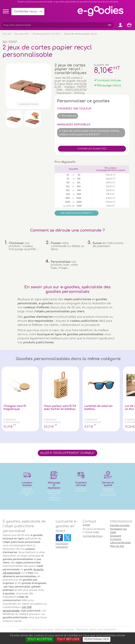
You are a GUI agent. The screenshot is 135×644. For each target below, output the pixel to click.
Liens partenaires (120, 543)
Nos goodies (22, 34)
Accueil (7, 34)
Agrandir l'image (29, 104)
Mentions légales (65, 630)
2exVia (93, 630)
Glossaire (116, 536)
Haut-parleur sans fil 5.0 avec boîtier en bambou (58, 409)
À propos (116, 539)
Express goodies (120, 525)
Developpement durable (46, 34)
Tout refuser (68, 639)
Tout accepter (40, 639)
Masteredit (109, 630)
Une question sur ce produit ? (77, 213)
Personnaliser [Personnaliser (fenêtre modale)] (97, 639)
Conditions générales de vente (36, 630)
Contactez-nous (25, 11)
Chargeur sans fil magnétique (15, 408)
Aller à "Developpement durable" (67, 453)
